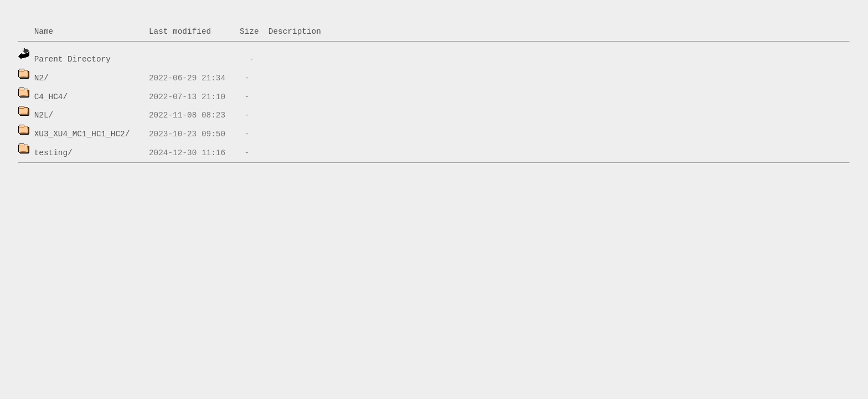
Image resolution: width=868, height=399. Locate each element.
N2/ (42, 78)
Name (44, 32)
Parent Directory (73, 59)
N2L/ (44, 115)
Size (249, 32)
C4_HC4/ (51, 97)
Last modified (180, 32)
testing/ (53, 153)
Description (295, 32)
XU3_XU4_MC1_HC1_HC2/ (82, 134)
